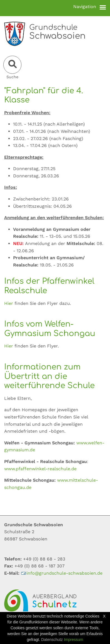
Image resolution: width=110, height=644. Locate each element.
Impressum (73, 640)
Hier (9, 303)
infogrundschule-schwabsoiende (62, 573)
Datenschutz (52, 640)
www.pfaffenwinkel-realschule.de (40, 469)
